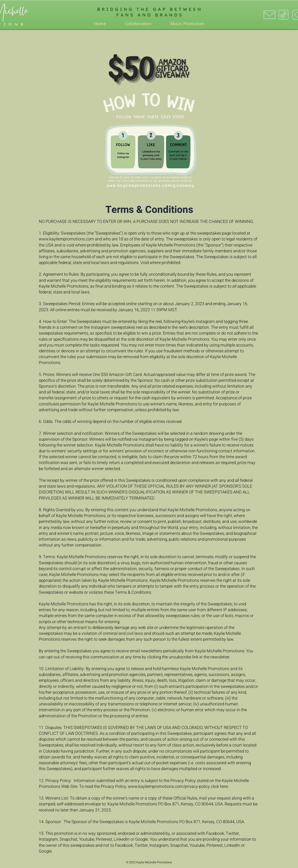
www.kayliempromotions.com (66, 239)
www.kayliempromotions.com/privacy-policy (169, 787)
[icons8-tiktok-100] (284, 15)
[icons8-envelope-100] (269, 15)
